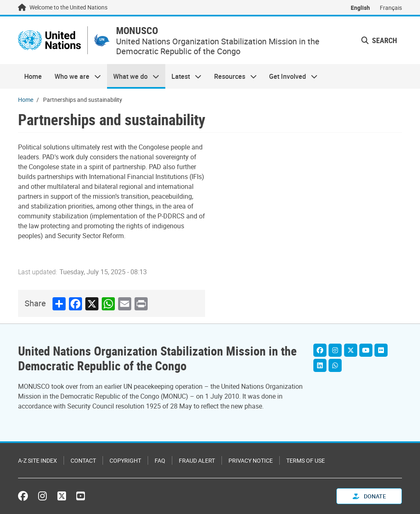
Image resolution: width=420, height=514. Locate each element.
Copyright (125, 460)
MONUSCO (137, 31)
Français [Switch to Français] (391, 8)
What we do (133, 76)
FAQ (160, 460)
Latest (183, 76)
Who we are (74, 76)
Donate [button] (369, 496)
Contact (83, 460)
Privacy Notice (251, 460)
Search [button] (379, 40)
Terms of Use (306, 460)
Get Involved (290, 76)
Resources (232, 76)
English (360, 8)
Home (33, 76)
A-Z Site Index (38, 460)
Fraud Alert (197, 460)
